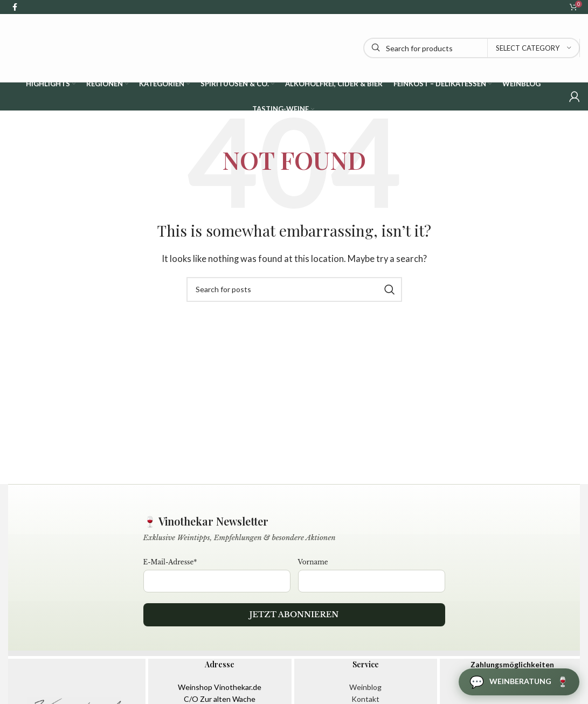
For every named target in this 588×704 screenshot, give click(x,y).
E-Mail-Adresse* (170, 562)
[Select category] (534, 48)
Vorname (313, 562)
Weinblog (365, 687)
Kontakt (365, 699)
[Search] (472, 48)
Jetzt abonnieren (294, 615)
